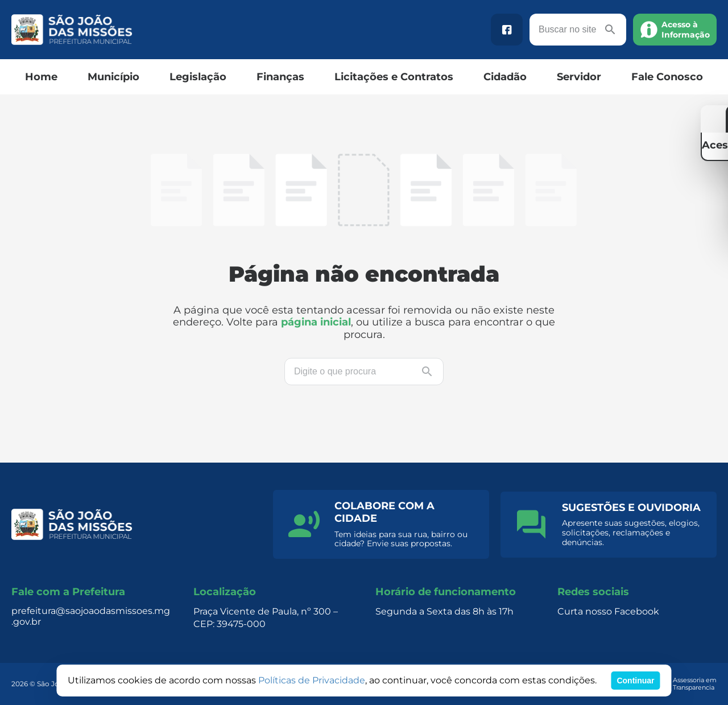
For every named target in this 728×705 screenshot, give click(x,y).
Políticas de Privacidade (312, 680)
